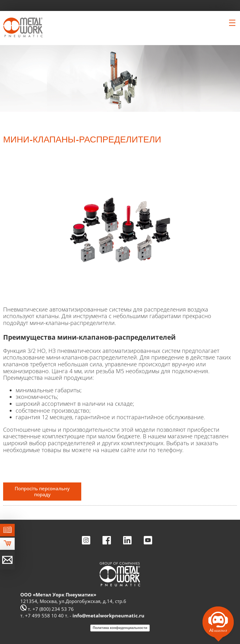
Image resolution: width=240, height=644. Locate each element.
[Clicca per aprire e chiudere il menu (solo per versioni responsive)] (232, 23)
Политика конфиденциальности (120, 628)
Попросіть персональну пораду (42, 491)
